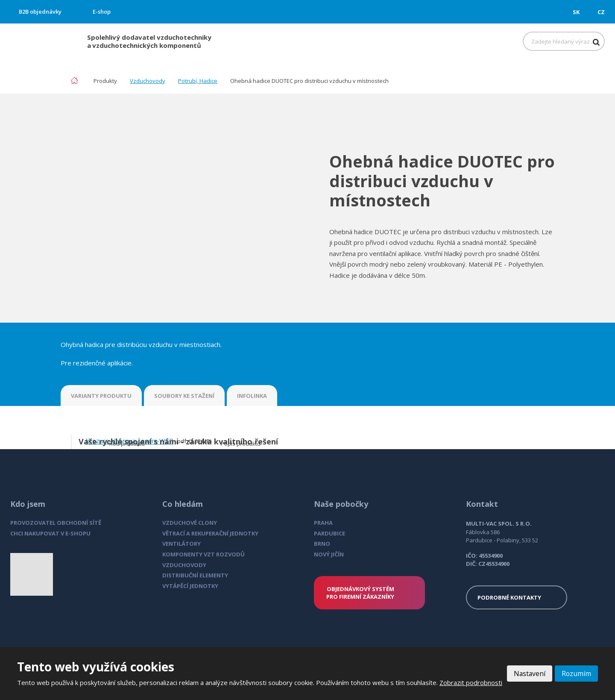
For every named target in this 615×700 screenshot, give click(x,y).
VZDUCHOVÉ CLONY (190, 523)
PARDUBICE (329, 533)
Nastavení (529, 669)
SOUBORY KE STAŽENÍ (184, 396)
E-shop (102, 12)
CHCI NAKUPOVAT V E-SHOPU (50, 533)
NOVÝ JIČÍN (329, 554)
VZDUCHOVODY (184, 565)
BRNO (322, 544)
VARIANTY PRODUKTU (101, 396)
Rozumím (576, 669)
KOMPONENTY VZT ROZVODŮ (204, 554)
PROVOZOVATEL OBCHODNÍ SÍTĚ (56, 523)
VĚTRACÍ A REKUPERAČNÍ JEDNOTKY (210, 533)
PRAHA (323, 523)
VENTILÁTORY (182, 544)
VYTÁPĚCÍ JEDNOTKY (190, 586)
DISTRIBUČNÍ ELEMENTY (195, 575)
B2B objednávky (40, 12)
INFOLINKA (252, 396)
